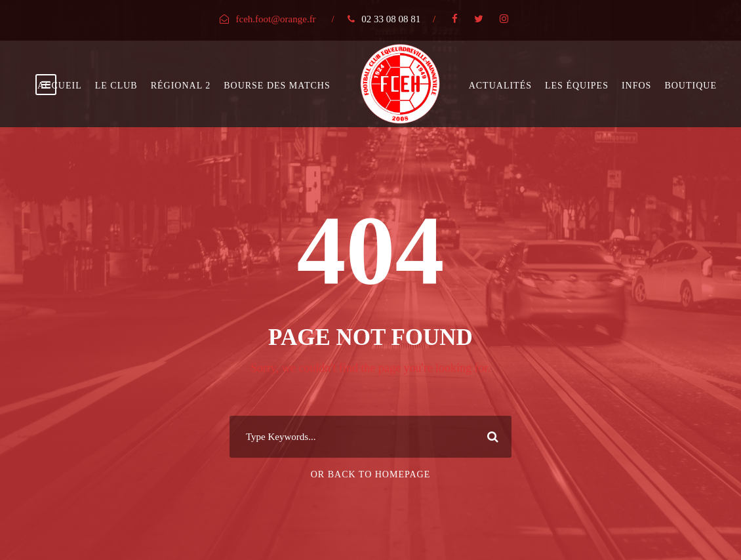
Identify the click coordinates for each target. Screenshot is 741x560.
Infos (636, 86)
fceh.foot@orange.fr (276, 19)
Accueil (60, 86)
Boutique (691, 86)
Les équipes (577, 86)
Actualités (500, 86)
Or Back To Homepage (371, 474)
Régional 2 (181, 86)
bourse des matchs (277, 86)
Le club (116, 86)
